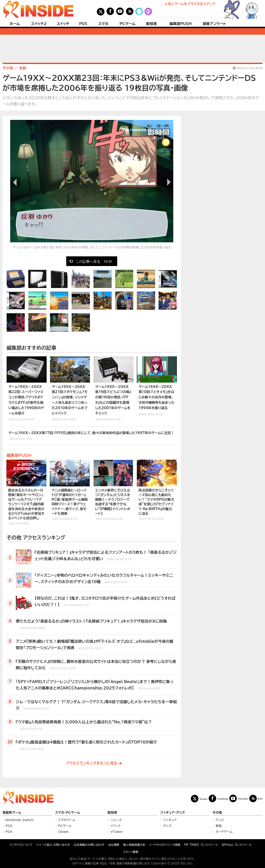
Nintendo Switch (20, 820)
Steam (63, 832)
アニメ (220, 820)
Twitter (204, 799)
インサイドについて (21, 845)
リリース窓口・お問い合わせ (53, 845)
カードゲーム (224, 832)
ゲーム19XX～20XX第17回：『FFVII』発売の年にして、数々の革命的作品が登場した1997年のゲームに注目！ (91, 436)
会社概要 (114, 845)
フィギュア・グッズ (173, 813)
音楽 (219, 826)
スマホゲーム (67, 820)
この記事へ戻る (94, 261)
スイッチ (63, 24)
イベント (116, 826)
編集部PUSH (181, 24)
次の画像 (168, 182)
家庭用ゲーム (12, 813)
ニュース (116, 820)
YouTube (243, 798)
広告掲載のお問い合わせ (89, 845)
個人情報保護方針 (134, 845)
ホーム (15, 24)
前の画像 (15, 182)
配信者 (152, 24)
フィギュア (170, 820)
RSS (260, 798)
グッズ (167, 826)
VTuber (117, 832)
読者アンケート (215, 24)
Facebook (223, 798)
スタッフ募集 (131, 852)
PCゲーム (127, 24)
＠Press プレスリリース (236, 845)
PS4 (9, 832)
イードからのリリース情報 (165, 845)
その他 (217, 813)
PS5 (83, 24)
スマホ (103, 24)
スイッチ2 (39, 24)
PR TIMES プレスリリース (201, 845)
